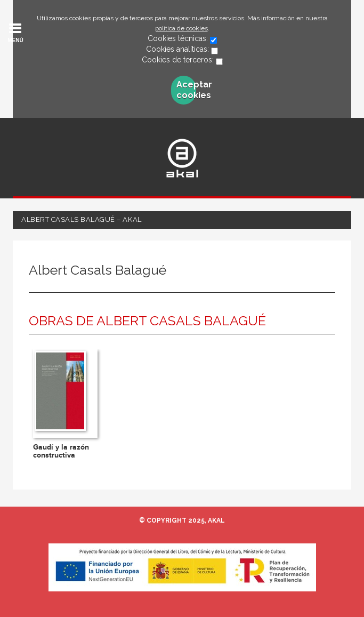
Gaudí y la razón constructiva (61, 451)
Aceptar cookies (186, 90)
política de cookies (181, 28)
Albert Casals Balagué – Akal (82, 219)
